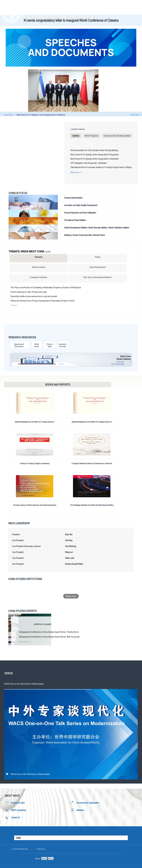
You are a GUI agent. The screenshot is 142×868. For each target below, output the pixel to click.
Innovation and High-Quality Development (81, 205)
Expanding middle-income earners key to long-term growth (34, 296)
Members (80, 810)
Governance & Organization (88, 803)
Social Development (98, 267)
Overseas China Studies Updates (117, 136)
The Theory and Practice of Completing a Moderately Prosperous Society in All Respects (46, 287)
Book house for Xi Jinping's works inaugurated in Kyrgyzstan (95, 154)
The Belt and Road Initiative (75, 220)
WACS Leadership (19, 523)
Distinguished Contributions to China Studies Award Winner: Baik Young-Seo (49, 637)
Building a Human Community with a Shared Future (84, 235)
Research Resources (22, 337)
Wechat (51, 858)
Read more (71, 596)
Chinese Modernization (73, 198)
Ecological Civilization (39, 277)
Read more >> (76, 172)
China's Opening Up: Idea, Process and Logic (29, 292)
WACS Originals (11, 679)
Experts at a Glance (43, 624)
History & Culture (39, 267)
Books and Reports (58, 385)
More (48, 252)
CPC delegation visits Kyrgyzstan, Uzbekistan (89, 163)
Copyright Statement (20, 849)
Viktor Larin (70, 558)
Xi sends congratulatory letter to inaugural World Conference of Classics (71, 20)
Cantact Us (41, 849)
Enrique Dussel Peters (74, 564)
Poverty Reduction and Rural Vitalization (80, 213)
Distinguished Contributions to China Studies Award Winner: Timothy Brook (49, 632)
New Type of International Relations (98, 277)
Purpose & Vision (18, 803)
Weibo (44, 858)
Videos (8, 673)
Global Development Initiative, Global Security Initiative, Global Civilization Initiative (97, 228)
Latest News (78, 129)
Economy (39, 257)
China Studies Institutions (25, 579)
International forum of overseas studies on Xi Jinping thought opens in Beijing (101, 167)
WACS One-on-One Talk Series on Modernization (30, 774)
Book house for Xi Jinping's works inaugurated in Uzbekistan (41, 115)
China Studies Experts (23, 611)
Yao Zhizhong (71, 546)
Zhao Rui (69, 534)
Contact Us (15, 817)
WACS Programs (91, 136)
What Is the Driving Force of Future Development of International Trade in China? (43, 301)
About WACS (12, 796)
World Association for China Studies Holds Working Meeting (94, 150)
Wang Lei (69, 552)
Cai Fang (69, 540)
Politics (98, 257)
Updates (76, 136)
